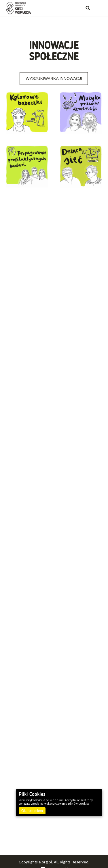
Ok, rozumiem (32, 811)
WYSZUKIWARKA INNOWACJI (54, 79)
